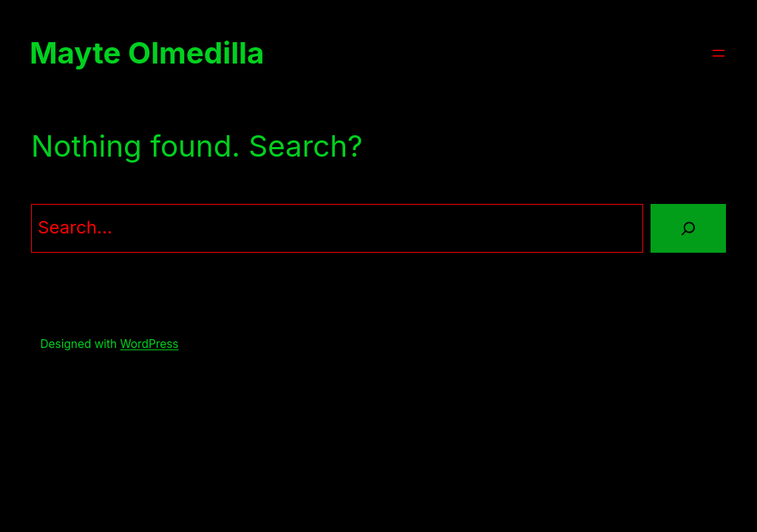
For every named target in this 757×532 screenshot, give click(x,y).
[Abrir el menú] (719, 53)
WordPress (149, 344)
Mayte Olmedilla (147, 53)
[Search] (688, 228)
